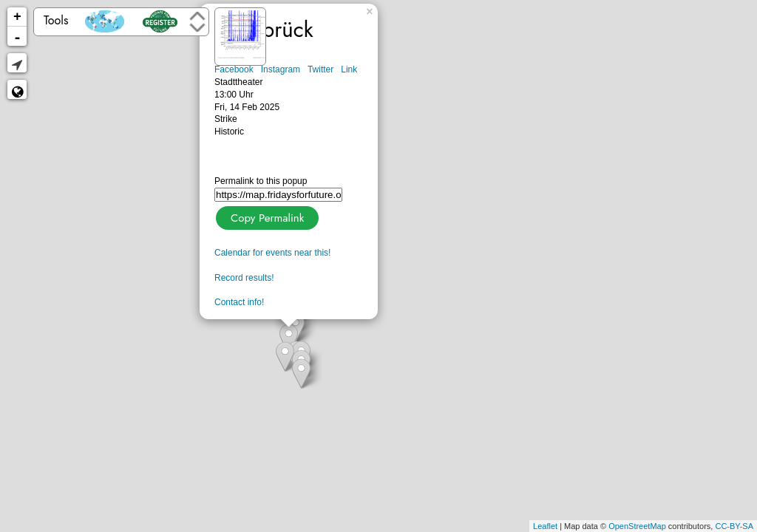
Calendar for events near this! (272, 253)
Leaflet (545, 526)
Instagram (281, 69)
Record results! (244, 278)
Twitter (320, 69)
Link (349, 69)
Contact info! (239, 302)
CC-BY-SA (734, 526)
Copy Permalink (266, 216)
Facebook (234, 69)
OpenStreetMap (637, 526)
